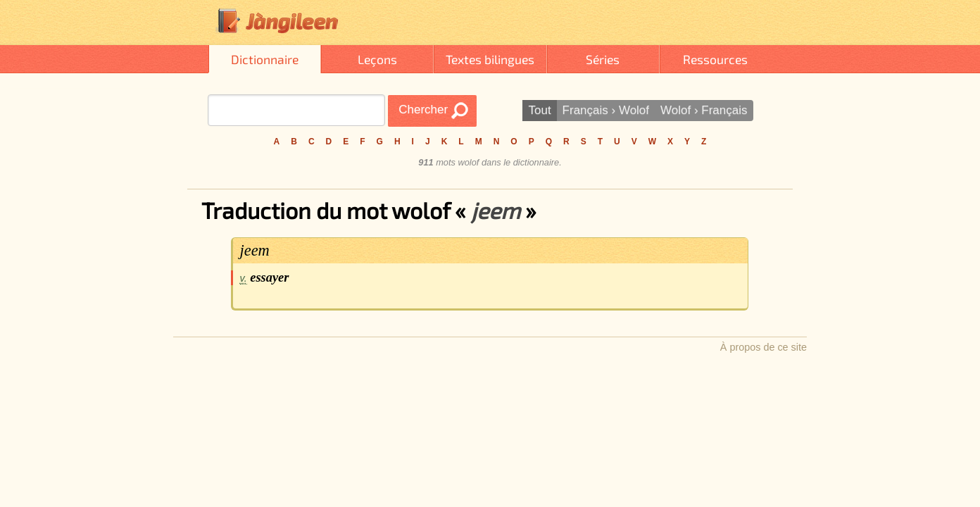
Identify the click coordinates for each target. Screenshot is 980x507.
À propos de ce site (764, 347)
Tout (539, 110)
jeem (255, 250)
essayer (269, 277)
